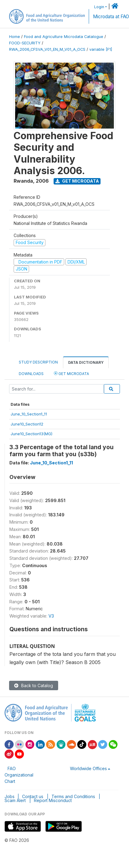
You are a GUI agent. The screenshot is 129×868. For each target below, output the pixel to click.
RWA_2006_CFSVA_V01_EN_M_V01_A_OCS (47, 49)
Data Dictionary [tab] (86, 362)
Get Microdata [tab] (71, 373)
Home (15, 37)
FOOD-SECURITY (25, 43)
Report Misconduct (53, 800)
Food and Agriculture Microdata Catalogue (64, 37)
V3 (51, 616)
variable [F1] (101, 49)
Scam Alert (15, 800)
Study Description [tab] (38, 362)
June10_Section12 (27, 424)
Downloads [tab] (31, 374)
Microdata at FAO (111, 17)
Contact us (33, 796)
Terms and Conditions (73, 796)
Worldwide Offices (88, 768)
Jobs (10, 796)
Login (99, 7)
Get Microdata (77, 181)
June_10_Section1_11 (29, 414)
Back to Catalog (34, 685)
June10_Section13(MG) (31, 434)
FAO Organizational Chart (19, 775)
